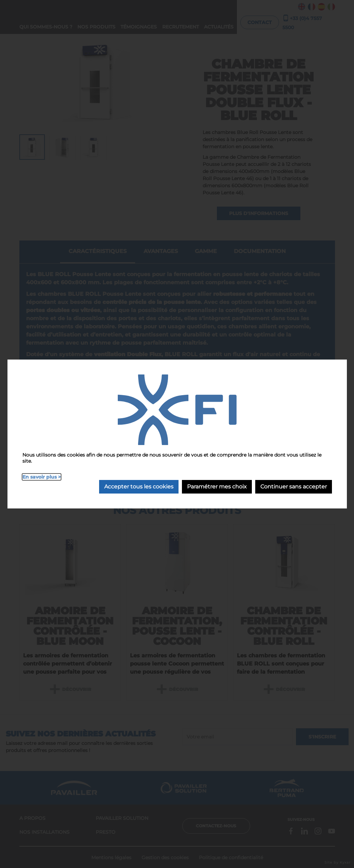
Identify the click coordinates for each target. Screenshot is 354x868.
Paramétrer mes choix (217, 487)
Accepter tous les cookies (139, 487)
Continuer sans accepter (294, 487)
